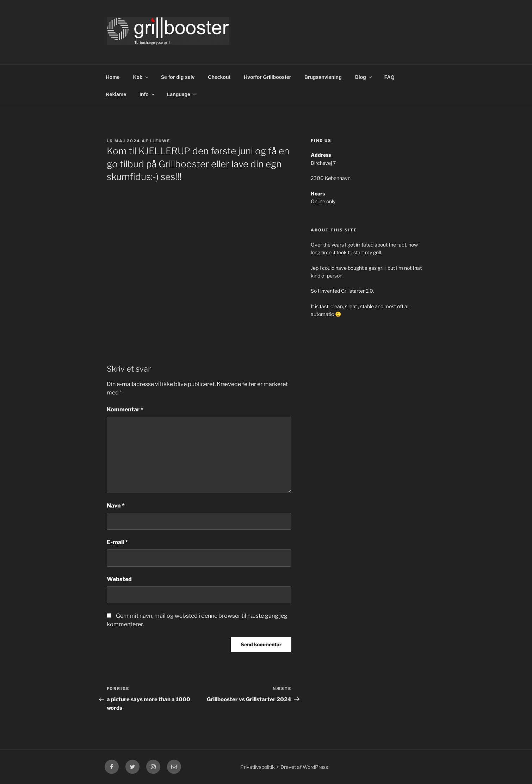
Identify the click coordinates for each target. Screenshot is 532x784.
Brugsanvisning (323, 77)
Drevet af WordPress (304, 767)
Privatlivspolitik (258, 767)
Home (113, 77)
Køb (141, 77)
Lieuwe (160, 141)
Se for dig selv (178, 77)
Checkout (219, 77)
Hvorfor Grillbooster (267, 77)
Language (182, 94)
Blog (364, 77)
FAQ (389, 77)
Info (147, 94)
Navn (116, 506)
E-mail (117, 542)
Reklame (116, 94)
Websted (119, 579)
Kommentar (125, 409)
